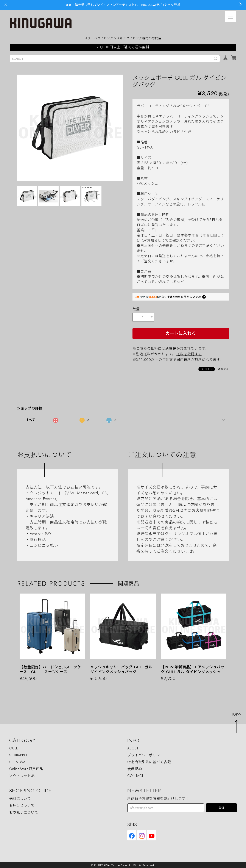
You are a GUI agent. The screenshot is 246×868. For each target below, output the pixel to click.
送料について (20, 798)
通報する (224, 368)
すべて (30, 419)
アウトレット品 (22, 775)
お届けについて (22, 805)
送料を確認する (189, 353)
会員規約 (135, 768)
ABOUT (133, 748)
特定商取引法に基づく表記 (149, 761)
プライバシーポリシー (146, 754)
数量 (136, 309)
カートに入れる (181, 333)
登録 (221, 807)
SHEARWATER (20, 761)
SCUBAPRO (18, 754)
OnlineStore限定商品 (26, 768)
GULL (14, 748)
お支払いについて (24, 812)
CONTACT (135, 775)
